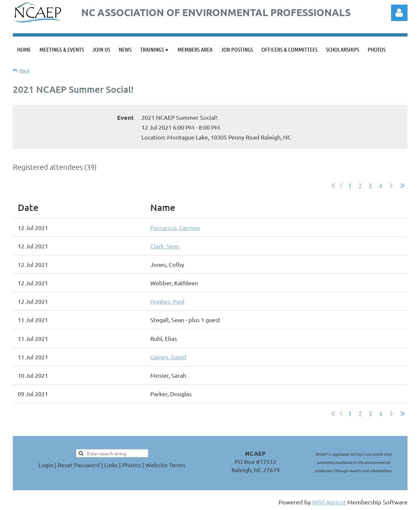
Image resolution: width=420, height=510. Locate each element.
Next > (391, 186)
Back (25, 71)
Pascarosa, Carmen (175, 228)
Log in (399, 13)
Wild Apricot (329, 502)
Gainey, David (168, 357)
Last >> (403, 186)
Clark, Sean (165, 246)
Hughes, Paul (167, 301)
